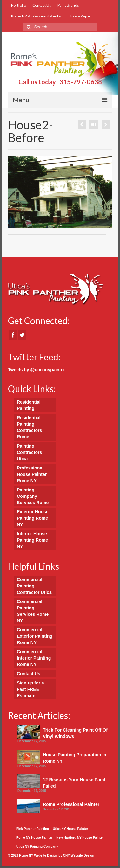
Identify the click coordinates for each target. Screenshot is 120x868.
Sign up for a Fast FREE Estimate (30, 689)
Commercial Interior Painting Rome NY (34, 658)
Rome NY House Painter (34, 838)
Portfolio (19, 5)
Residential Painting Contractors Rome (29, 427)
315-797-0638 (81, 82)
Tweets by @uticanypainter (37, 370)
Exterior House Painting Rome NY (33, 518)
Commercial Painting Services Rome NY (33, 611)
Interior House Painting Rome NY (32, 540)
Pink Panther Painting (33, 829)
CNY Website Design (79, 855)
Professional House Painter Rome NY (32, 474)
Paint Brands (68, 5)
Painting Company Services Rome (33, 496)
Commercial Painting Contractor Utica (34, 586)
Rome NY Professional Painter (37, 16)
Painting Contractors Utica (29, 452)
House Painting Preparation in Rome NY (75, 758)
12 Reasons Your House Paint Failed (74, 783)
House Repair (80, 16)
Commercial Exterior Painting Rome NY (35, 636)
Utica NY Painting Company (37, 847)
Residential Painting (29, 405)
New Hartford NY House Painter (80, 838)
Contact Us (42, 5)
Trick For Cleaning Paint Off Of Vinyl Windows (75, 733)
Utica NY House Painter (70, 829)
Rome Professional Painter (71, 804)
